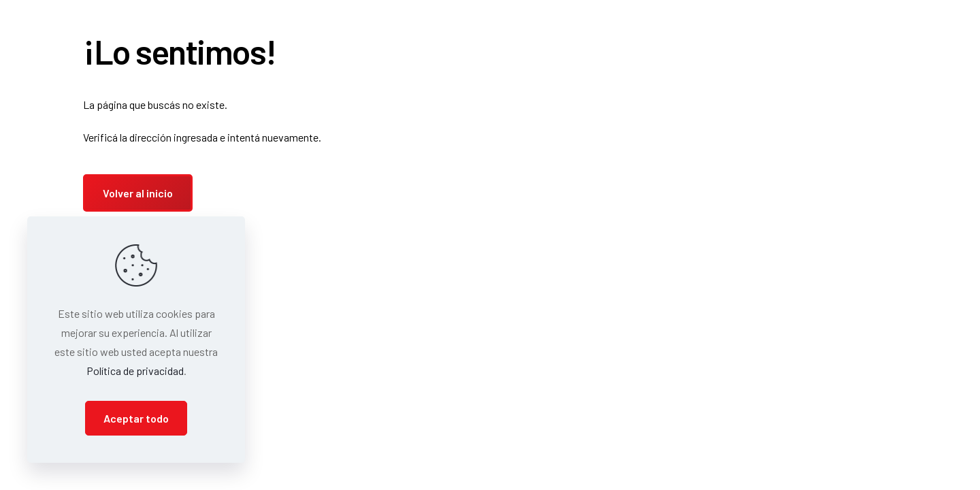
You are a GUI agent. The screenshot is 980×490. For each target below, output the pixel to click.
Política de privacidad (135, 371)
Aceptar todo (136, 418)
